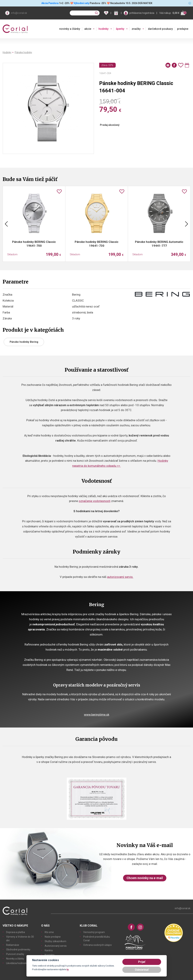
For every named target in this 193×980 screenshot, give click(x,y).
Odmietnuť (142, 970)
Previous (6, 224)
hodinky (104, 29)
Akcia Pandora (50, 3)
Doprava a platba (16, 932)
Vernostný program (94, 932)
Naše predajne (53, 937)
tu (68, 969)
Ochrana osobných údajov (98, 945)
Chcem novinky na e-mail (145, 878)
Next (187, 224)
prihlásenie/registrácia (142, 13)
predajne (183, 29)
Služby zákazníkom (55, 941)
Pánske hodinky (23, 52)
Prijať (142, 962)
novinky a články (70, 29)
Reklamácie (13, 945)
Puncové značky (15, 954)
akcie (88, 29)
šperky (120, 29)
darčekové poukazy (160, 29)
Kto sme (49, 932)
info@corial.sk (19, 13)
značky (136, 29)
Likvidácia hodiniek (16, 963)
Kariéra (49, 950)
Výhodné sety (81, 3)
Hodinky (7, 52)
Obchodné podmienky (18, 950)
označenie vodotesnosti (95, 501)
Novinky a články (15, 959)
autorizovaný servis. (120, 577)
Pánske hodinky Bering (24, 342)
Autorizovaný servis (56, 946)
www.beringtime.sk (97, 715)
